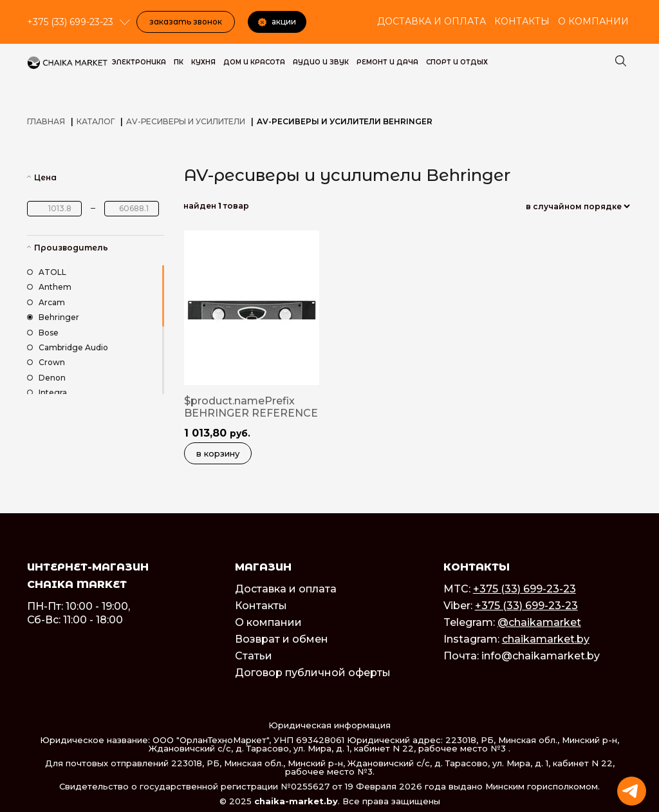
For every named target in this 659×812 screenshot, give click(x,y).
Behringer (53, 317)
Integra (47, 392)
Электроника (139, 62)
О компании (593, 21)
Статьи (254, 656)
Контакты (522, 21)
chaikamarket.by (546, 639)
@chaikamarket (539, 622)
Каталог (96, 121)
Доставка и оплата (432, 21)
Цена (45, 177)
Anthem (49, 287)
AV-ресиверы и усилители (186, 121)
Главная (46, 121)
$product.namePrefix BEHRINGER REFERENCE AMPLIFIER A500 (251, 413)
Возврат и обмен (282, 639)
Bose (43, 333)
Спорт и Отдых (457, 62)
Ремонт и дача (387, 62)
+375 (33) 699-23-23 (524, 589)
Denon (46, 378)
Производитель (71, 248)
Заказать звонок (186, 22)
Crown (46, 362)
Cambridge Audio (68, 347)
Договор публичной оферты (313, 673)
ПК (179, 62)
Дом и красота (254, 62)
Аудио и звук (321, 62)
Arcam (46, 302)
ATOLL (47, 272)
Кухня (203, 62)
